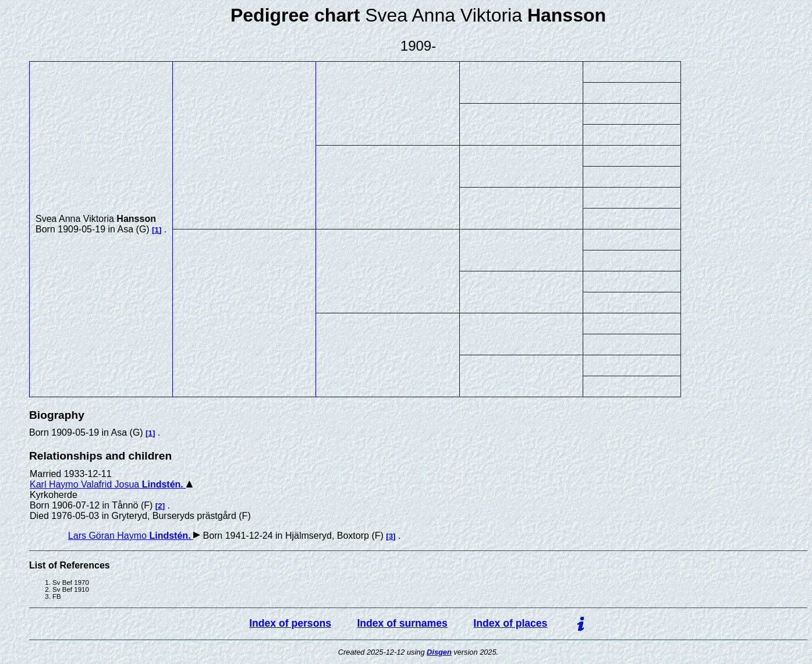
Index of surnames (402, 623)
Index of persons (290, 623)
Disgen (439, 652)
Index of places (510, 623)
